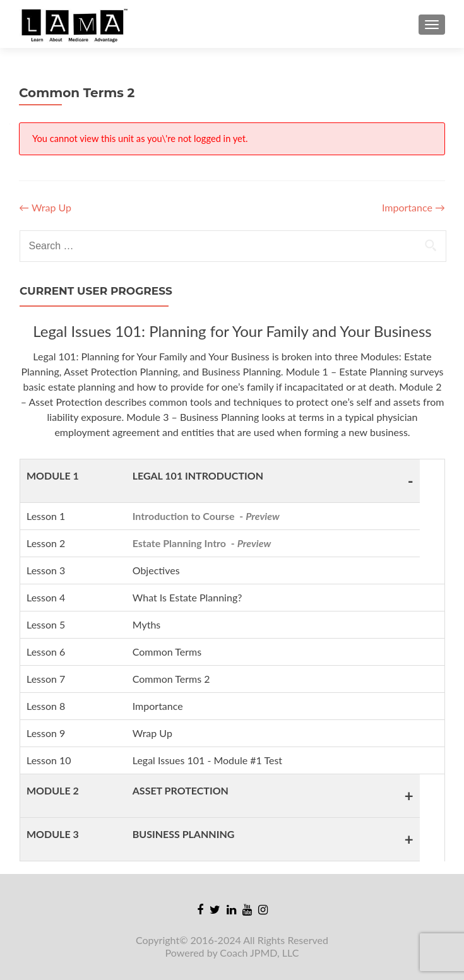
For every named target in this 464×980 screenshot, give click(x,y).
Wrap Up (45, 207)
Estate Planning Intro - (202, 543)
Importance (413, 207)
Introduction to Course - (206, 516)
